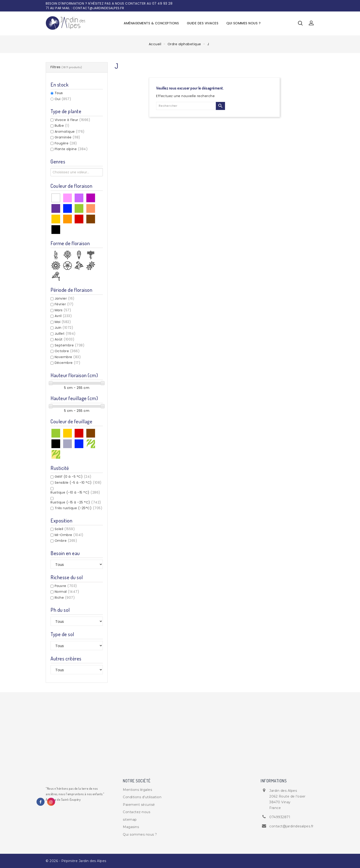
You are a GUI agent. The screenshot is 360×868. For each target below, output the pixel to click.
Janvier (65, 298)
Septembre (70, 345)
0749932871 (280, 817)
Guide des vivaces (203, 23)
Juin (64, 328)
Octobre (67, 351)
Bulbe (62, 126)
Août (65, 339)
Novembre (68, 357)
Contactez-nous (136, 812)
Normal (67, 592)
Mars (63, 310)
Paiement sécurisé (139, 805)
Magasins (131, 827)
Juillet (65, 334)
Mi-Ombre (69, 535)
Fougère (66, 143)
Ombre (66, 541)
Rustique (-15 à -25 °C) (76, 502)
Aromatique (70, 132)
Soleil (65, 529)
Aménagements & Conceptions (151, 23)
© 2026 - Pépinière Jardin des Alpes (76, 861)
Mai (63, 322)
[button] (311, 23)
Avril (63, 316)
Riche (65, 598)
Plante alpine (71, 149)
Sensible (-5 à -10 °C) (78, 483)
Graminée (67, 137)
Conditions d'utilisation (142, 797)
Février (64, 304)
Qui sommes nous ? (244, 23)
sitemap (130, 820)
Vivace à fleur (73, 120)
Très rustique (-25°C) (79, 508)
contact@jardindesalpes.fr (291, 826)
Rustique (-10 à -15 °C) (75, 492)
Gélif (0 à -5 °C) (73, 477)
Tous (59, 93)
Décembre (68, 363)
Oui (63, 99)
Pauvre (66, 586)
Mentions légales (137, 790)
